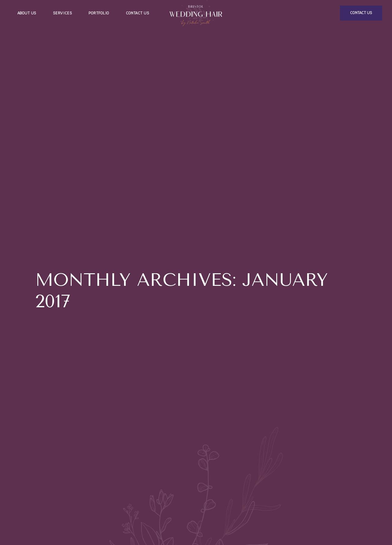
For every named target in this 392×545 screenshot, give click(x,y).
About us (27, 13)
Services (63, 13)
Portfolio (99, 13)
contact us (361, 13)
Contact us (138, 13)
